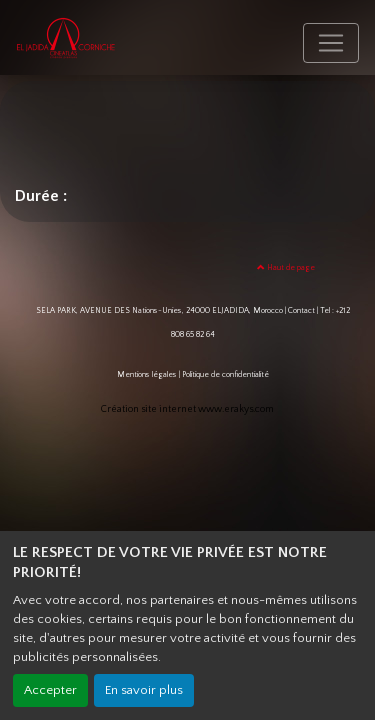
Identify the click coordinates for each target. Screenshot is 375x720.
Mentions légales (147, 374)
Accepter (50, 690)
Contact (301, 310)
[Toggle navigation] (331, 43)
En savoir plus (144, 690)
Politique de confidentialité (225, 374)
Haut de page (286, 267)
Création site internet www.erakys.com (187, 409)
